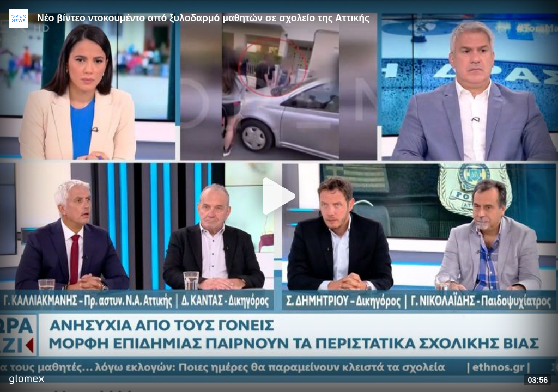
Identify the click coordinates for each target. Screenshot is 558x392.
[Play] (279, 196)
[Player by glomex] (26, 380)
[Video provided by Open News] (19, 19)
